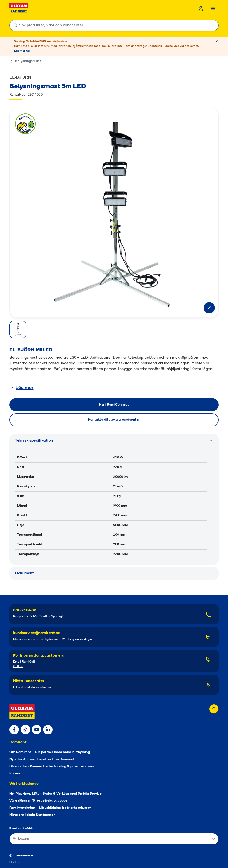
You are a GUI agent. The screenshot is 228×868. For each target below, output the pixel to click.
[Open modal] (209, 308)
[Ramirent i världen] (114, 820)
